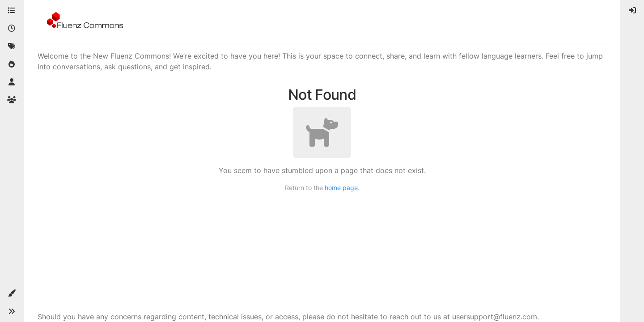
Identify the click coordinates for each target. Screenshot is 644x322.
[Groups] (12, 100)
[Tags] (12, 47)
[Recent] (12, 29)
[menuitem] (632, 11)
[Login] (632, 11)
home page (341, 188)
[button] (12, 293)
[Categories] (12, 11)
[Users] (12, 82)
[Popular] (12, 64)
